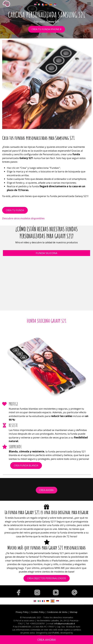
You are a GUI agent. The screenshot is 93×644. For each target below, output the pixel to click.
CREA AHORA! (47, 640)
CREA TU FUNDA (15, 210)
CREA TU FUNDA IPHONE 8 (47, 29)
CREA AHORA (47, 490)
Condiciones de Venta (57, 612)
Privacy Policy (22, 612)
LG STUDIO (54, 633)
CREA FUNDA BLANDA (26, 465)
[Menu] (89, 4)
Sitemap (74, 612)
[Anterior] (5, 84)
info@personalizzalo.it (65, 624)
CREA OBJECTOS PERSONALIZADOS (47, 578)
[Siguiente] (89, 84)
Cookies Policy (38, 612)
